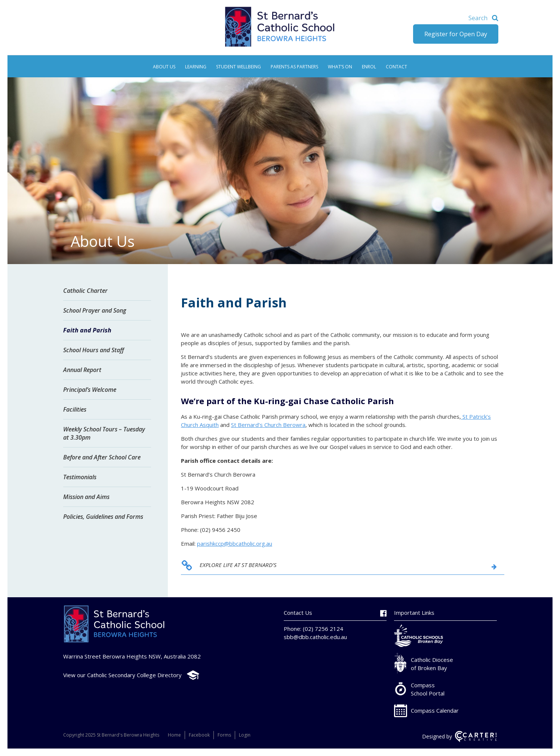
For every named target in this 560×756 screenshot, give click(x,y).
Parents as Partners (294, 67)
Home (174, 735)
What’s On (340, 67)
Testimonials (80, 477)
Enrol (369, 67)
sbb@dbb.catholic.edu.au (315, 637)
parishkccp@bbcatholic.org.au (235, 543)
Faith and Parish (87, 330)
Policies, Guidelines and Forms (103, 517)
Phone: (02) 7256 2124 (313, 629)
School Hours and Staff (94, 350)
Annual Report (82, 370)
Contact (396, 67)
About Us (164, 67)
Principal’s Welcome (90, 390)
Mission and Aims (86, 497)
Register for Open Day (456, 34)
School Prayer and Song (95, 310)
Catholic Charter (85, 291)
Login (245, 735)
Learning (196, 67)
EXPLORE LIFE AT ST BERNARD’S (238, 565)
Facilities (75, 409)
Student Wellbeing (239, 67)
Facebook (199, 735)
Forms (224, 735)
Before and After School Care (102, 457)
